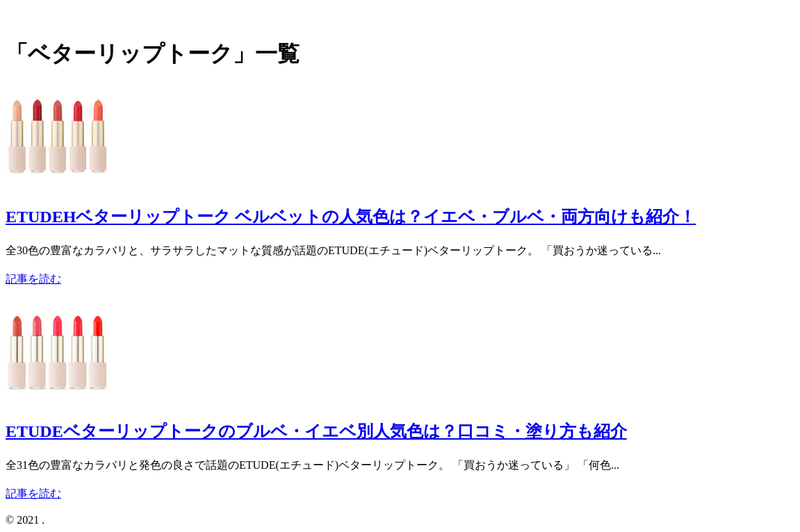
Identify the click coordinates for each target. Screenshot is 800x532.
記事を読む (33, 279)
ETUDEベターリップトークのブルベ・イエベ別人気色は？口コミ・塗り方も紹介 (316, 431)
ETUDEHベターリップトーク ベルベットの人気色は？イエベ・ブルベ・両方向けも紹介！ (351, 217)
